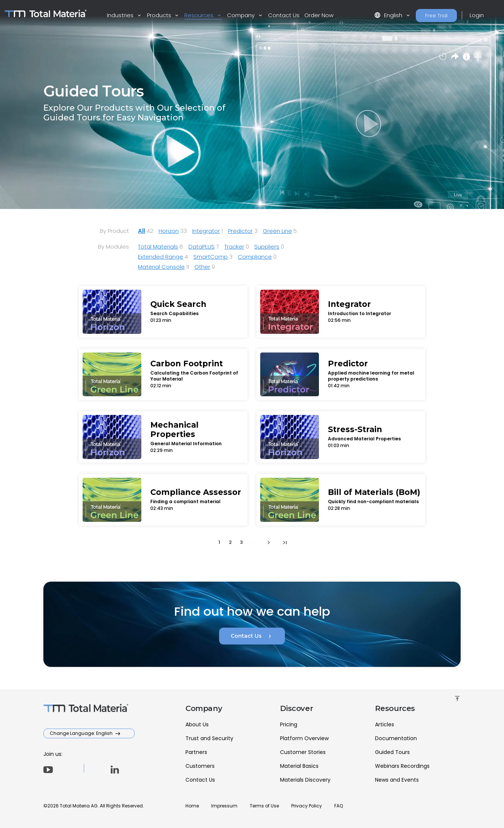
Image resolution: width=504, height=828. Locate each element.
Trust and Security (209, 738)
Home (192, 806)
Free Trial (436, 16)
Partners (196, 752)
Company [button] (242, 15)
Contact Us (284, 15)
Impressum (224, 806)
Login (477, 15)
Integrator (206, 231)
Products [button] (160, 15)
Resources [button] (200, 15)
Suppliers (267, 247)
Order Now (319, 15)
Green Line (277, 231)
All (142, 231)
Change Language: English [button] (82, 733)
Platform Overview (304, 738)
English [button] (389, 15)
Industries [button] (121, 15)
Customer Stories (303, 752)
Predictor (240, 231)
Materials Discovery (305, 780)
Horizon (169, 231)
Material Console (161, 267)
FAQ (339, 806)
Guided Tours (392, 752)
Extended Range (161, 257)
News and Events (397, 780)
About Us (197, 724)
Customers (200, 766)
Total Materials (158, 247)
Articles (385, 724)
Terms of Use (264, 806)
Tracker (234, 247)
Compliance (255, 257)
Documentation (396, 738)
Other (202, 267)
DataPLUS (202, 247)
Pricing (289, 724)
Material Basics (299, 766)
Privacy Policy (307, 806)
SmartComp (210, 257)
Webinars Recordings (402, 766)
